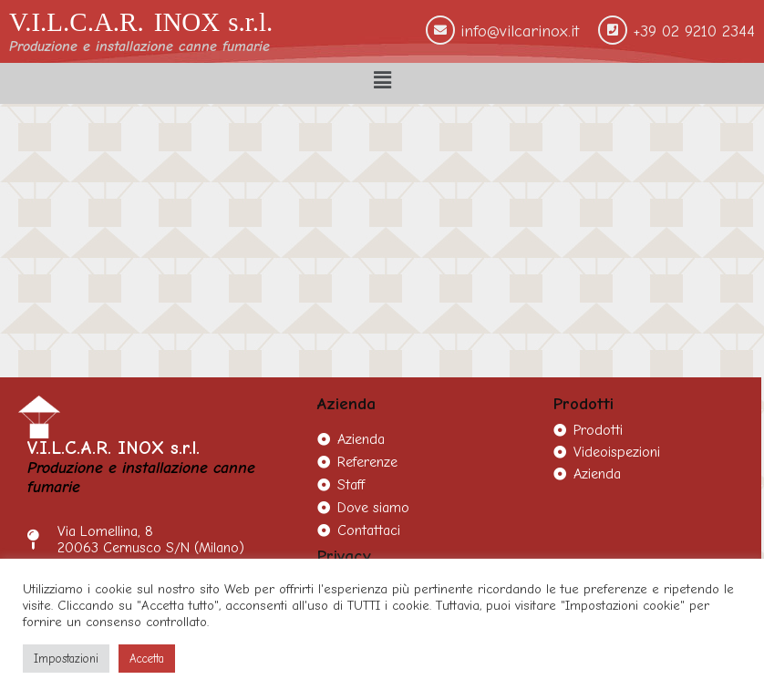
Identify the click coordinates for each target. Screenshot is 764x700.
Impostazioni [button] (66, 659)
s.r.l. (250, 22)
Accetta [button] (147, 659)
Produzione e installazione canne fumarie (139, 46)
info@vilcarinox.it (520, 31)
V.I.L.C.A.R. (77, 22)
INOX (187, 22)
